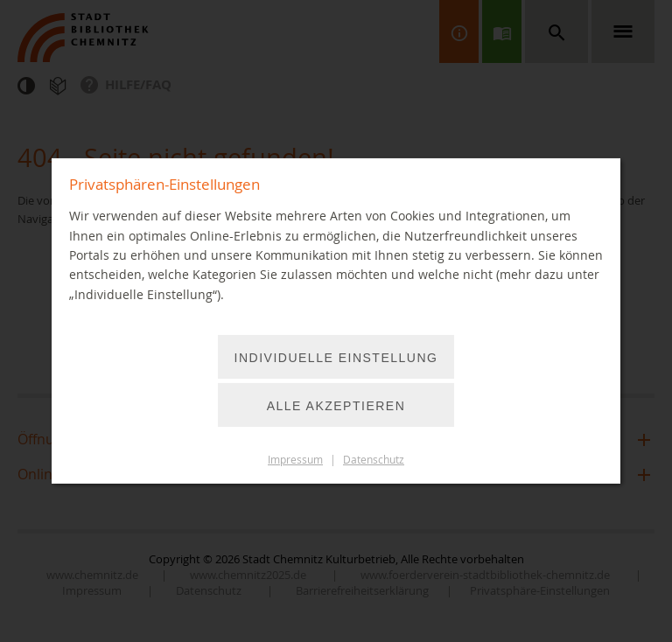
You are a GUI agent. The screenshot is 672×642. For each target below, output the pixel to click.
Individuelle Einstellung (336, 358)
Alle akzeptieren (336, 406)
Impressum (295, 460)
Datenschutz (374, 460)
